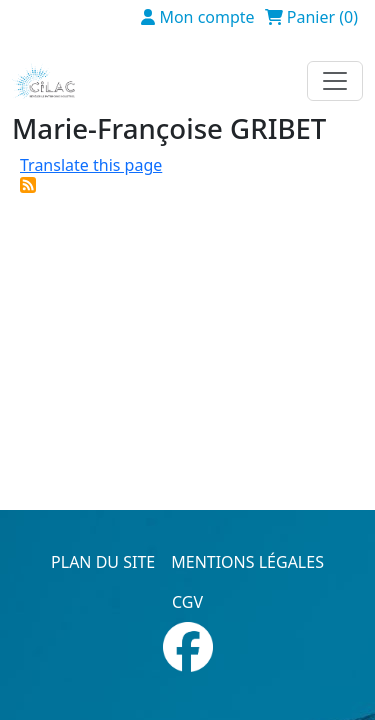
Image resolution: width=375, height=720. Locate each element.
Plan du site (103, 562)
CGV (187, 602)
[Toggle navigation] (335, 81)
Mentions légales (247, 562)
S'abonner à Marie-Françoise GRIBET (28, 185)
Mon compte (206, 17)
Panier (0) (322, 17)
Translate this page (91, 165)
